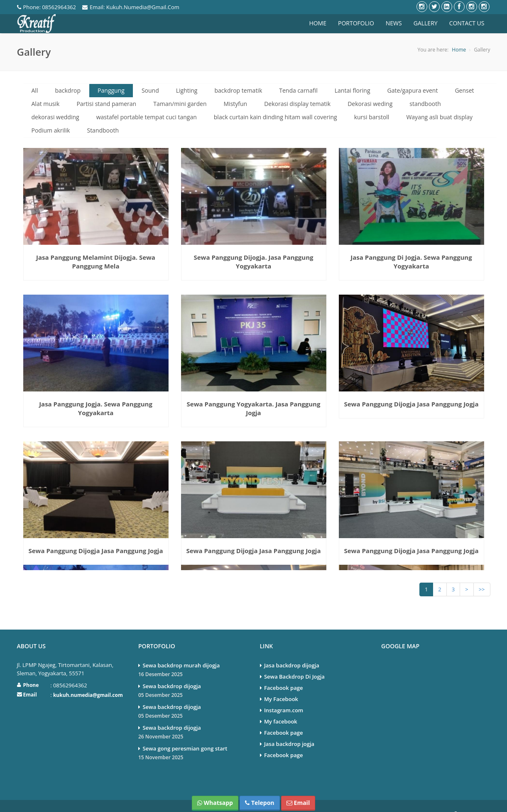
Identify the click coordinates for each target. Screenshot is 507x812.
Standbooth (103, 130)
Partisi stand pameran (106, 104)
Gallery (426, 23)
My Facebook (281, 684)
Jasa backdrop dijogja (292, 650)
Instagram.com (284, 695)
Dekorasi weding (370, 104)
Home (318, 23)
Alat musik (46, 104)
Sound (150, 90)
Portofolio (356, 23)
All (35, 90)
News (394, 23)
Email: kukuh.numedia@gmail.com (131, 7)
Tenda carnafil (298, 90)
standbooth (425, 104)
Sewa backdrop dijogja (193, 676)
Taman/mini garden (180, 104)
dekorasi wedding (55, 117)
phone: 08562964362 (47, 7)
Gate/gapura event (413, 90)
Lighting (187, 90)
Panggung (111, 90)
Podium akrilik (51, 130)
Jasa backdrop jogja (289, 728)
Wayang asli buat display (439, 117)
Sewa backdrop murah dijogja (193, 655)
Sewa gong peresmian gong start (193, 738)
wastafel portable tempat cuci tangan (147, 117)
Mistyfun (236, 104)
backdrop (68, 90)
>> (482, 574)
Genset (464, 90)
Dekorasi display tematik (297, 104)
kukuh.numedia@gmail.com (88, 680)
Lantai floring (353, 90)
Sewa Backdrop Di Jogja (294, 661)
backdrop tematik (238, 90)
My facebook (281, 706)
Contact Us (467, 23)
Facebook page (284, 672)
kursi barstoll (372, 117)
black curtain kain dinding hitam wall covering (276, 117)
